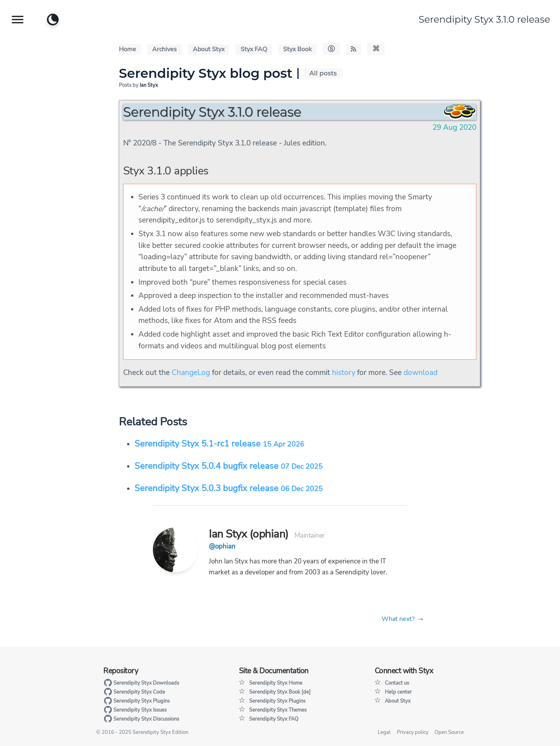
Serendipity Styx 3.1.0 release (484, 19)
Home (127, 49)
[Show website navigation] (18, 20)
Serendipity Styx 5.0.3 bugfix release (229, 488)
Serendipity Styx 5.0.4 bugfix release (229, 466)
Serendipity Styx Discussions (141, 719)
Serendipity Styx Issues (135, 710)
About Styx (209, 49)
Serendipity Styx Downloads (141, 683)
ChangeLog (191, 373)
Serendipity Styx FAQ (274, 719)
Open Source (449, 732)
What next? (398, 619)
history (344, 373)
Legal (384, 732)
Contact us (397, 683)
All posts (323, 73)
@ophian (222, 546)
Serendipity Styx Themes (278, 710)
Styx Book (297, 49)
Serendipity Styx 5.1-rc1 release (219, 444)
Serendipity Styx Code (134, 692)
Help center (398, 692)
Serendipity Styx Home (276, 683)
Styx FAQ (254, 49)
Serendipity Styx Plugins (137, 701)
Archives (164, 49)
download (421, 373)
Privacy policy (413, 732)
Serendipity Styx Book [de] (280, 692)
